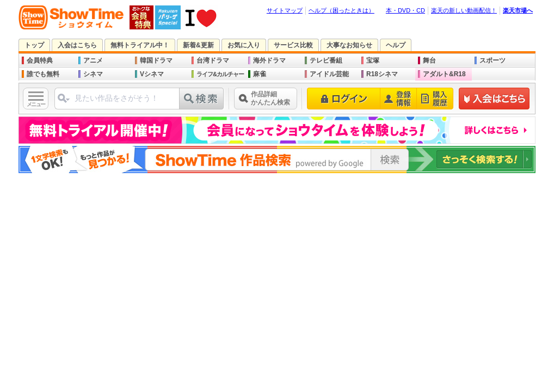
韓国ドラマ (156, 60)
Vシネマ (152, 74)
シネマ (93, 74)
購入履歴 (435, 99)
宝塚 (373, 60)
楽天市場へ (518, 10)
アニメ (93, 60)
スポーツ (493, 60)
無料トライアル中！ (140, 45)
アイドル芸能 (329, 74)
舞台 (429, 60)
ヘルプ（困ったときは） (341, 10)
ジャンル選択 (63, 103)
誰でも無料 (43, 74)
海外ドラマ (269, 60)
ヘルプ (396, 45)
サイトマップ (285, 10)
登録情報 (399, 99)
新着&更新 (198, 45)
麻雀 (260, 74)
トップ (34, 45)
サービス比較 (293, 45)
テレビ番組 (326, 60)
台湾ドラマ (213, 60)
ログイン (344, 99)
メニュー (36, 104)
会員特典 (40, 60)
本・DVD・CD (405, 10)
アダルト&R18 (444, 74)
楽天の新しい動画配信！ (464, 10)
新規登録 (494, 99)
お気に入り (244, 45)
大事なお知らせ (349, 45)
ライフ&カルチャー (220, 74)
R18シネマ (382, 74)
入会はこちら (77, 45)
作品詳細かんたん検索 (270, 98)
